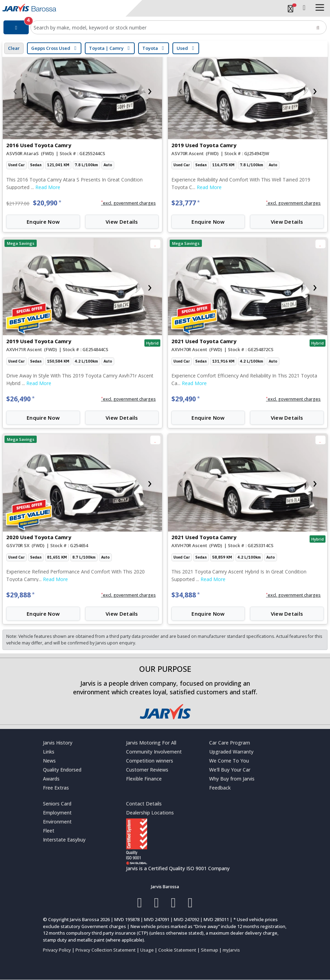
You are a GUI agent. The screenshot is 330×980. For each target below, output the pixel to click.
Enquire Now (43, 222)
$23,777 (186, 203)
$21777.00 (18, 204)
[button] (128, 203)
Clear (14, 48)
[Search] (318, 27)
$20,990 (47, 203)
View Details (122, 222)
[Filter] (16, 27)
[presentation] (15, 90)
